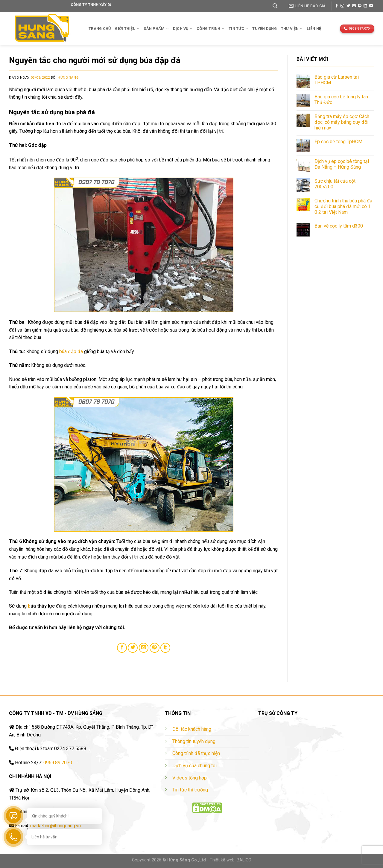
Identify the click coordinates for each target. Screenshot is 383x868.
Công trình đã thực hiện (196, 753)
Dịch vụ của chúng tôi (194, 766)
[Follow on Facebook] (337, 6)
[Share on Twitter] (133, 648)
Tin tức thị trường (190, 790)
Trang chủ (100, 29)
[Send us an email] (354, 6)
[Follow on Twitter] (348, 6)
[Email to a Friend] (144, 648)
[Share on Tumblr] (165, 648)
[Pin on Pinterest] (155, 648)
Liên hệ (314, 29)
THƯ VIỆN (292, 29)
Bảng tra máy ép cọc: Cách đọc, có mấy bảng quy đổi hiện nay (342, 122)
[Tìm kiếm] (275, 6)
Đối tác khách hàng (192, 729)
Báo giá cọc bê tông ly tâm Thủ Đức (342, 100)
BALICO (244, 860)
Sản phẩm (156, 29)
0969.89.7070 (58, 763)
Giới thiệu (127, 29)
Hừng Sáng (68, 78)
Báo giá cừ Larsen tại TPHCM (337, 80)
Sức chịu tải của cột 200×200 (335, 184)
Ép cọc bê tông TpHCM (338, 142)
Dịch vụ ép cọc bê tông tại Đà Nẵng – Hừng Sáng (342, 164)
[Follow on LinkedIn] (365, 6)
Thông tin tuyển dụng (194, 741)
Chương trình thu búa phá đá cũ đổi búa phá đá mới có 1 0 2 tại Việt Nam (343, 206)
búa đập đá (71, 351)
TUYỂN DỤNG (265, 29)
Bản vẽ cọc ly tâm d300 (339, 226)
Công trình (211, 29)
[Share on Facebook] (122, 648)
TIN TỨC (238, 29)
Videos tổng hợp (190, 778)
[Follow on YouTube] (371, 6)
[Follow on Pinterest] (360, 6)
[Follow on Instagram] (342, 6)
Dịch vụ (183, 29)
